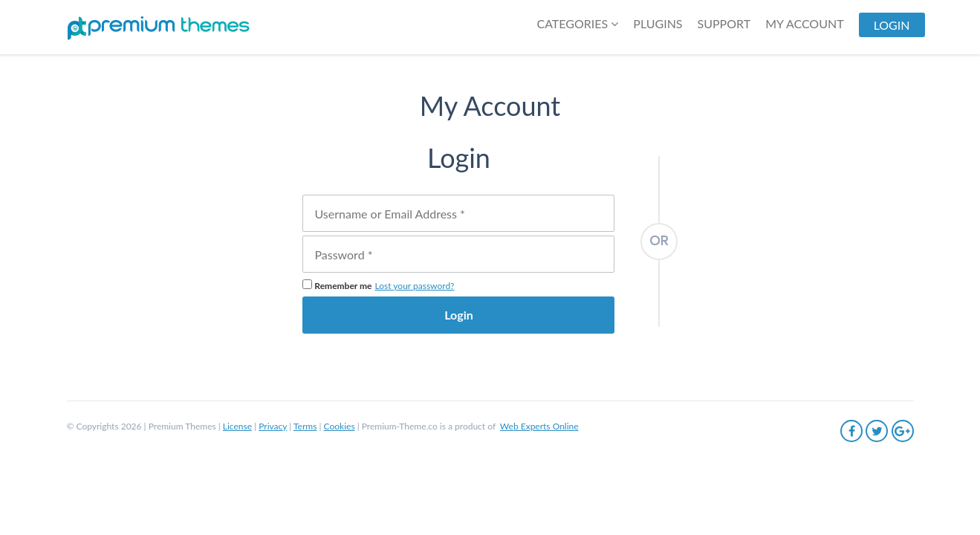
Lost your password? (415, 286)
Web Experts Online (539, 426)
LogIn (892, 25)
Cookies (340, 426)
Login (459, 315)
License (237, 426)
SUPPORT (724, 23)
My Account (804, 23)
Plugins (658, 23)
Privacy (273, 426)
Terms (305, 426)
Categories (577, 23)
